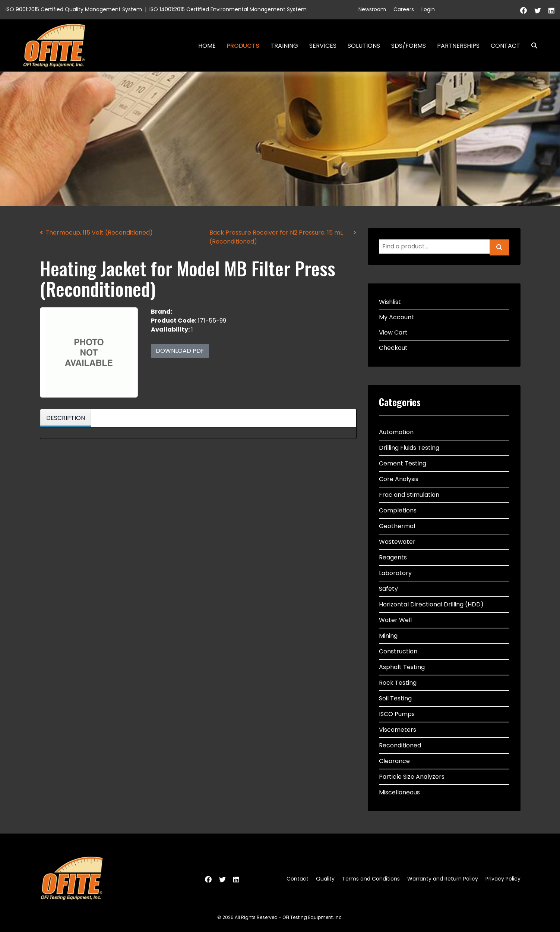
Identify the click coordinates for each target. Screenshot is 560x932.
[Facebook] (523, 11)
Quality (325, 879)
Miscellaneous (399, 792)
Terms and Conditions (371, 879)
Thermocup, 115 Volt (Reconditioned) (99, 233)
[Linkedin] (551, 11)
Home (207, 46)
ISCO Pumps (397, 714)
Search (531, 46)
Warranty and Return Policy (443, 879)
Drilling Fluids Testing (409, 448)
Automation (396, 432)
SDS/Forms (409, 46)
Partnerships (458, 46)
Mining (388, 636)
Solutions (364, 46)
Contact (505, 46)
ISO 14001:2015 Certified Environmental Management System (228, 9)
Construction (398, 651)
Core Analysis (399, 479)
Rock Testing (398, 683)
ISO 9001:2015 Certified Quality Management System (74, 9)
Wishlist (390, 302)
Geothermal (397, 526)
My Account (396, 317)
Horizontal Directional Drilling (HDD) (431, 604)
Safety (388, 589)
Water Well (395, 620)
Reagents (393, 557)
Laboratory (395, 573)
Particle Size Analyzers (412, 777)
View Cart (393, 332)
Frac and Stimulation (409, 495)
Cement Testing (403, 463)
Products (243, 46)
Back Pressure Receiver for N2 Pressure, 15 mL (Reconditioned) (276, 237)
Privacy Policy (503, 879)
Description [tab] (66, 418)
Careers (404, 9)
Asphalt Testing (402, 667)
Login (428, 9)
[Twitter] (538, 11)
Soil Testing (395, 698)
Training (284, 46)
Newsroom (372, 9)
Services (323, 46)
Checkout (393, 348)
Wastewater (397, 542)
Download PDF (180, 351)
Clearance (394, 761)
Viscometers (398, 730)
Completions (398, 510)
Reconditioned (400, 745)
